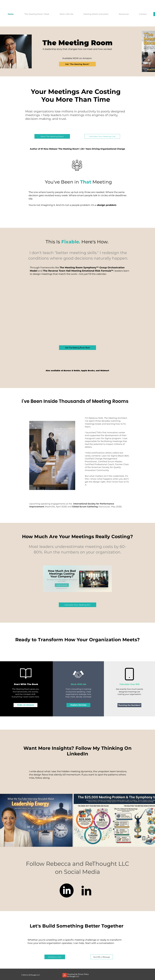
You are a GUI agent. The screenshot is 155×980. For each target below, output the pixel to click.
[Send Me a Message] (102, 957)
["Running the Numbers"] (129, 705)
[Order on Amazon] (25, 705)
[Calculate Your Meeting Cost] (102, 136)
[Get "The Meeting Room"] (77, 64)
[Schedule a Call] (55, 957)
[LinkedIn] (67, 890)
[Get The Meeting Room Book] (77, 348)
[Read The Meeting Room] (52, 136)
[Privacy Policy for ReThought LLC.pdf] (65, 976)
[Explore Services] (78, 705)
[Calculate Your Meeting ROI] (77, 605)
